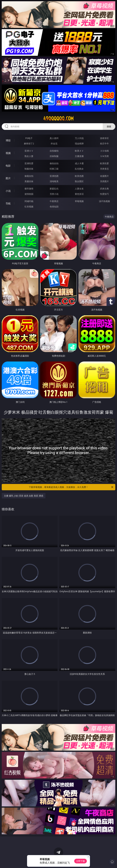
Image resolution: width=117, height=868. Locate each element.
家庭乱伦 (54, 189)
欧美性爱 (104, 163)
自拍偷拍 (54, 151)
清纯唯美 (54, 181)
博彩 (8, 140)
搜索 (109, 126)
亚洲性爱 (29, 163)
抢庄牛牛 (104, 143)
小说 (8, 191)
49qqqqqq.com (58, 119)
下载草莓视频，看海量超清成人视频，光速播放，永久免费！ (71, 487)
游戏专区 (104, 138)
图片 (8, 178)
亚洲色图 (54, 176)
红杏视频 (29, 207)
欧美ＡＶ (79, 151)
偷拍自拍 (54, 163)
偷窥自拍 (29, 176)
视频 (8, 153)
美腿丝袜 (29, 181)
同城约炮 (29, 201)
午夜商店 (54, 201)
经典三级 (54, 169)
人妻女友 (79, 189)
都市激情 (29, 189)
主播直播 (79, 156)
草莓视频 (79, 201)
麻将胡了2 (29, 143)
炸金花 (54, 143)
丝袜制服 (54, 156)
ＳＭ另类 (104, 156)
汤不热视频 (104, 201)
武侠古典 (104, 189)
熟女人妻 (29, 156)
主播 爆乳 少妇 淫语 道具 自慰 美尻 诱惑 (24, 496)
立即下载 (81, 861)
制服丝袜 (29, 169)
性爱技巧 (104, 194)
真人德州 (54, 138)
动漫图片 (104, 176)
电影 (8, 166)
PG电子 (29, 138)
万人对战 (79, 138)
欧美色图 (79, 176)
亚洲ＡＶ (29, 151)
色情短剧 (54, 207)
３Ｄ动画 (104, 151)
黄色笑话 (79, 194)
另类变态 (104, 169)
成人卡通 (79, 163)
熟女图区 (79, 181)
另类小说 (54, 194)
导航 (8, 203)
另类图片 (104, 181)
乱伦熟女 (79, 169)
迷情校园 (29, 194)
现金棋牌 (79, 143)
